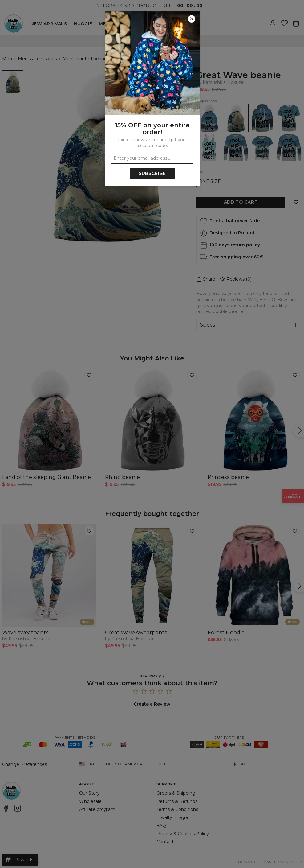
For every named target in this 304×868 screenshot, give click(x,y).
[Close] (192, 19)
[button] (152, 434)
